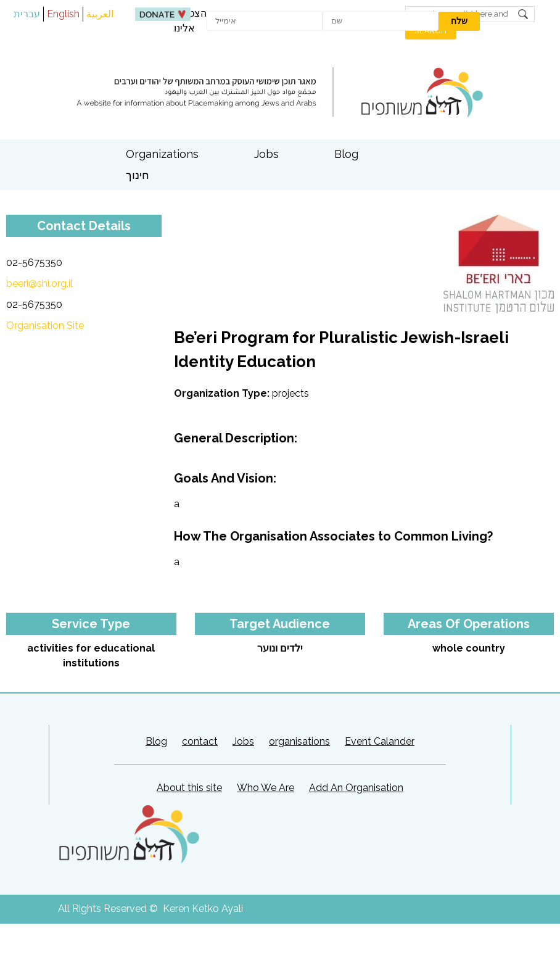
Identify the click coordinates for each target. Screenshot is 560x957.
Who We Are (266, 788)
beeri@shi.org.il (39, 284)
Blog (346, 154)
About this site (189, 788)
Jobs (266, 154)
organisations (299, 741)
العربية (100, 14)
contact (200, 741)
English (63, 14)
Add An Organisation (356, 788)
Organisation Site (45, 325)
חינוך (138, 175)
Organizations (162, 154)
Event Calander (380, 741)
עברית (27, 14)
